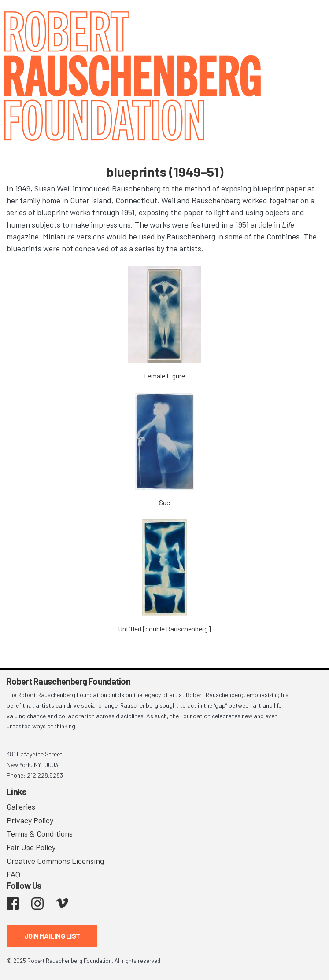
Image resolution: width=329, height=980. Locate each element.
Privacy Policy (30, 820)
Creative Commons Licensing (55, 861)
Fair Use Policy (31, 847)
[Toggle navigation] (311, 19)
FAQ (13, 874)
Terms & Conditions (40, 833)
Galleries (21, 807)
